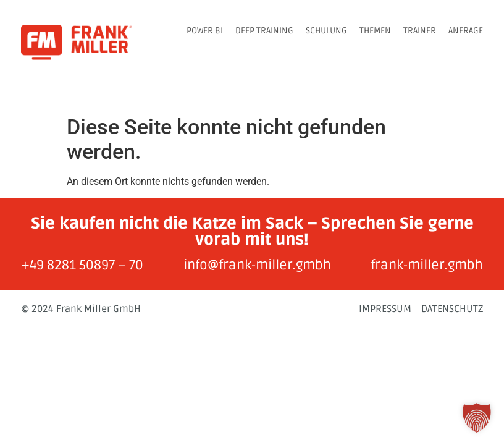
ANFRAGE (466, 31)
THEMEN (375, 31)
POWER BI (205, 31)
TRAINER (420, 31)
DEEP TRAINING (264, 31)
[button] (477, 418)
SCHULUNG (326, 31)
